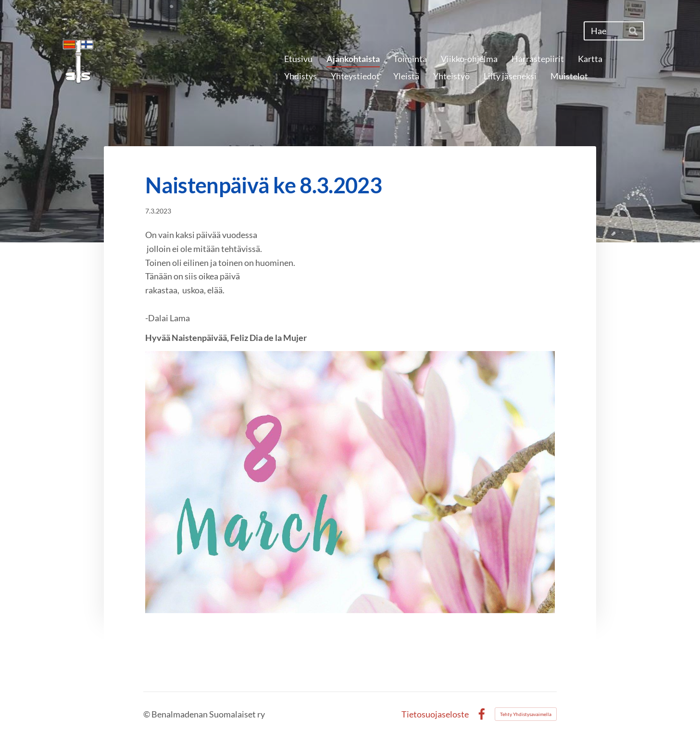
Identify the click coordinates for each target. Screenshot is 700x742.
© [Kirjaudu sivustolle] (147, 714)
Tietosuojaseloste (435, 714)
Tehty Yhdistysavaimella (526, 714)
